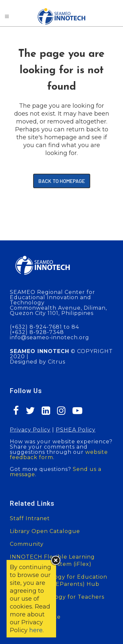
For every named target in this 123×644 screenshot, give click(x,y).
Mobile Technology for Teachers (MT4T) (57, 600)
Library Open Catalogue (45, 531)
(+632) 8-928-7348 (37, 332)
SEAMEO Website (35, 617)
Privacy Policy (30, 430)
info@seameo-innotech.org (50, 337)
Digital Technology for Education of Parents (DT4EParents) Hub (59, 580)
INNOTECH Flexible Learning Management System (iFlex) (52, 560)
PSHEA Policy (76, 430)
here (36, 630)
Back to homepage (62, 181)
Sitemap (22, 630)
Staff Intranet (30, 518)
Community (27, 544)
